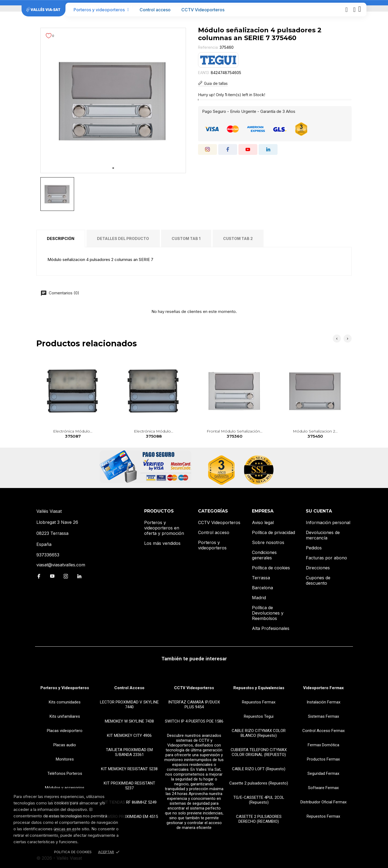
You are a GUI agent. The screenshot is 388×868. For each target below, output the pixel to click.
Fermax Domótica (323, 745)
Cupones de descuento (318, 580)
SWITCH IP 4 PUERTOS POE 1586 (194, 721)
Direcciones (318, 568)
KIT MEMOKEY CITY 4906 (129, 735)
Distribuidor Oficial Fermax (323, 802)
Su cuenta (319, 511)
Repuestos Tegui (259, 716)
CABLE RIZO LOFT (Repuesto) (259, 769)
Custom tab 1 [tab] (186, 238)
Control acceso (155, 10)
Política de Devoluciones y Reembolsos (268, 613)
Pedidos (314, 548)
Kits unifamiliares (65, 716)
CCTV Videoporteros (203, 10)
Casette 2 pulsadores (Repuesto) (259, 783)
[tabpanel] (113, 100)
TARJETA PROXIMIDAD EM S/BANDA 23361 (129, 752)
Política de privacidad (273, 532)
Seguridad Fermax (323, 773)
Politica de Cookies (73, 852)
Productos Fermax (323, 759)
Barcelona (262, 588)
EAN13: (204, 73)
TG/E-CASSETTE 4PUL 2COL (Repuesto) (259, 800)
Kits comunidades (65, 702)
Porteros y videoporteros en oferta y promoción (164, 528)
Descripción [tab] (61, 238)
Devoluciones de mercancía (323, 535)
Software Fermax (323, 788)
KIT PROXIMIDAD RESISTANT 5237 (129, 786)
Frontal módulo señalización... (235, 434)
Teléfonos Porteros (65, 773)
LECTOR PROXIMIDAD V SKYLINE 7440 (129, 705)
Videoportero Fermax (323, 688)
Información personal (328, 522)
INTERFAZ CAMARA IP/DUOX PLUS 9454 (194, 705)
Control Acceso (129, 688)
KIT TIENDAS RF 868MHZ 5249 (129, 802)
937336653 (48, 555)
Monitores (65, 759)
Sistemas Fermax (323, 716)
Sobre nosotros (268, 542)
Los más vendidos (162, 543)
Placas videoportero (65, 731)
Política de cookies (271, 568)
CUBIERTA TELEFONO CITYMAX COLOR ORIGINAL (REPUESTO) (259, 752)
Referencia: (208, 47)
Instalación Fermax (323, 702)
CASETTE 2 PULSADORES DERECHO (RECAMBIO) (259, 819)
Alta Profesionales (271, 628)
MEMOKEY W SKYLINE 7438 (129, 721)
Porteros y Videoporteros (65, 688)
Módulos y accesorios (65, 788)
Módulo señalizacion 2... (315, 434)
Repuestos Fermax (259, 702)
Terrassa (261, 578)
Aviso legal (263, 522)
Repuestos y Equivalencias (259, 688)
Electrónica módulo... (73, 434)
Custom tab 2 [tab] (238, 238)
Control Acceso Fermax (323, 731)
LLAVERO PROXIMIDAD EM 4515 (129, 817)
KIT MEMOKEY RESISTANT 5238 (129, 769)
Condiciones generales (264, 555)
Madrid (259, 598)
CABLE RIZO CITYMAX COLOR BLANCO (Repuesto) (259, 733)
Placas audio (65, 745)
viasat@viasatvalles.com (61, 565)
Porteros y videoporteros (101, 10)
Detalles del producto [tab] (123, 238)
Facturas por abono (326, 558)
